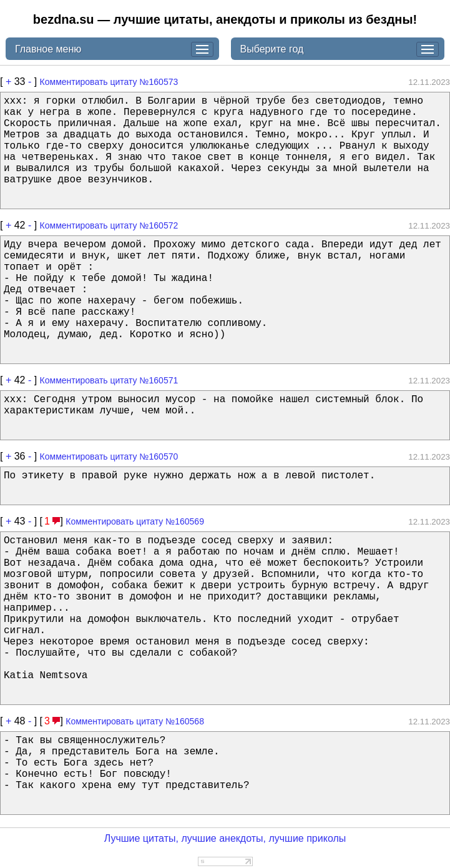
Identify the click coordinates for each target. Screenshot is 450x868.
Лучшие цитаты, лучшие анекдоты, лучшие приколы (225, 838)
